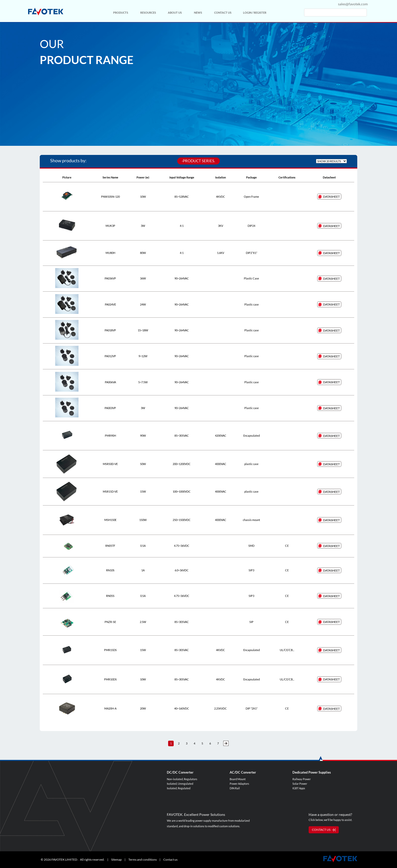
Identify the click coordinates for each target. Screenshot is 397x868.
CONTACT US (223, 13)
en (331, 4)
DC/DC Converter (180, 772)
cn (320, 4)
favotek (46, 12)
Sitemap (116, 860)
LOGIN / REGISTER (255, 13)
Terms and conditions (143, 860)
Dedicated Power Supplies (312, 772)
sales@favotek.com (353, 4)
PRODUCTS (121, 13)
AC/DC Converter (243, 772)
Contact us (170, 860)
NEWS (198, 13)
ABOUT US (175, 13)
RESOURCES (148, 13)
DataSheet (331, 197)
